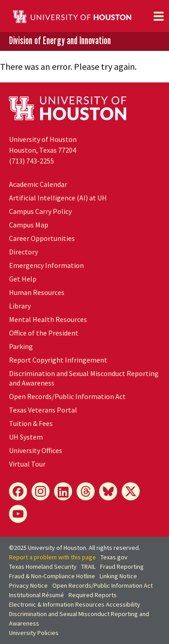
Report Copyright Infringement (58, 360)
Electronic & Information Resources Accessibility (75, 604)
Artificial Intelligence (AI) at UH (58, 198)
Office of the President (44, 333)
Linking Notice (118, 576)
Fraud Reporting (122, 567)
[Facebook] (18, 491)
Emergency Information (46, 265)
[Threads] (86, 491)
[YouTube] (18, 514)
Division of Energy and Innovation (60, 41)
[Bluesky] (108, 491)
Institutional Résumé (37, 595)
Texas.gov (114, 557)
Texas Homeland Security (43, 567)
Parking (21, 346)
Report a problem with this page (53, 557)
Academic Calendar (38, 184)
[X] (131, 491)
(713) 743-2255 (32, 161)
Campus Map (29, 225)
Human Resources (37, 292)
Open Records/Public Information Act (67, 396)
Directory (23, 252)
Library (20, 306)
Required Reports (93, 595)
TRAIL (88, 567)
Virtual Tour (27, 464)
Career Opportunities (42, 238)
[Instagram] (41, 491)
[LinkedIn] (63, 491)
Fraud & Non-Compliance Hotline (52, 576)
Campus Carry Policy (40, 211)
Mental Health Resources (48, 319)
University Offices (36, 450)
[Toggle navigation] (159, 16)
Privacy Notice (28, 585)
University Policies (34, 633)
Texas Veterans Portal (43, 410)
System (26, 437)
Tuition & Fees (31, 423)
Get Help (23, 279)
